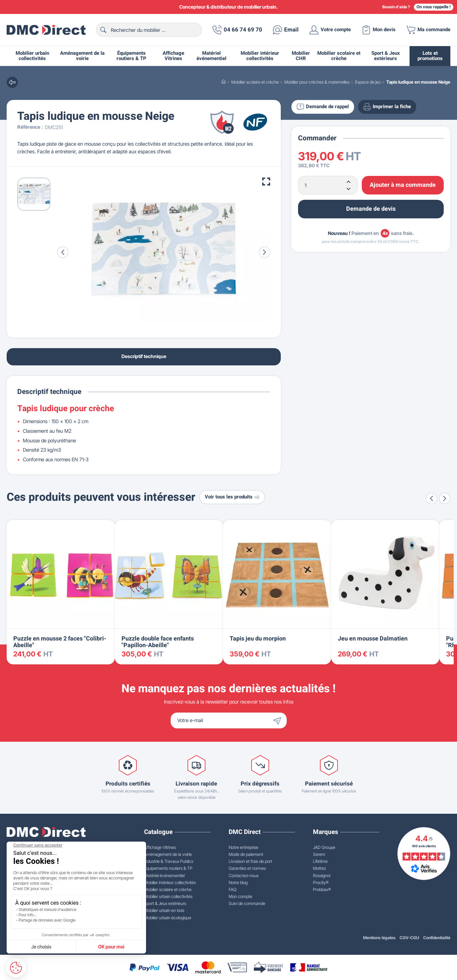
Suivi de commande (247, 903)
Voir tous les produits (232, 497)
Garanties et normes (247, 868)
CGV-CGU (409, 938)
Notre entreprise (243, 847)
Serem (319, 854)
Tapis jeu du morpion (258, 639)
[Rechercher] (149, 30)
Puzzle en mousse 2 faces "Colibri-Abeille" (60, 642)
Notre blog (238, 882)
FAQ (232, 889)
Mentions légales (379, 938)
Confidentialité (437, 938)
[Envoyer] (279, 720)
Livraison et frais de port (250, 861)
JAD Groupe (324, 847)
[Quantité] (328, 185)
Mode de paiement (246, 854)
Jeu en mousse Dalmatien (373, 639)
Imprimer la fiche (387, 107)
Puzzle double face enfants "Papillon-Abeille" (158, 642)
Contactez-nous (244, 875)
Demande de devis (371, 209)
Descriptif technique (144, 356)
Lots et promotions (430, 56)
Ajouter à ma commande (403, 185)
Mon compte (240, 896)
